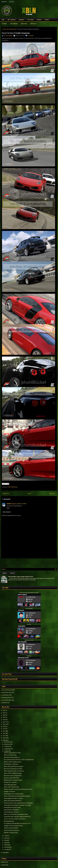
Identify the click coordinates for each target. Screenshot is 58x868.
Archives (12, 573)
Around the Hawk (7, 700)
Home (3, 20)
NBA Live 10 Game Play (10, 755)
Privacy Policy (5, 862)
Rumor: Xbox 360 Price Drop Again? (14, 766)
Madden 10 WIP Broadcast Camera (13, 826)
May (5, 840)
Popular (5, 573)
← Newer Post (5, 493)
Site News (4, 24)
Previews (39, 20)
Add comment (7, 512)
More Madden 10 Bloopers (11, 764)
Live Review (5, 695)
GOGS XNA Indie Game (10, 785)
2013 (4, 731)
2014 (4, 729)
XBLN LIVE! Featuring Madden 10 (13, 801)
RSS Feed (12, 2)
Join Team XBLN (14, 24)
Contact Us (33, 24)
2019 (4, 717)
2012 (4, 733)
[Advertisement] (23, 563)
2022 (4, 711)
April (6, 843)
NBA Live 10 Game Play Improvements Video (16, 814)
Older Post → (53, 493)
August (6, 751)
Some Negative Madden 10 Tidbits (13, 798)
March (6, 845)
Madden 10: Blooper (9, 791)
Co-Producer (29, 608)
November (7, 744)
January (6, 849)
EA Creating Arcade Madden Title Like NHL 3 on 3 (17, 823)
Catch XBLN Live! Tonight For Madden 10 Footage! (18, 805)
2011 (4, 736)
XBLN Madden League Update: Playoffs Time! (21, 577)
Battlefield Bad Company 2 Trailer (13, 780)
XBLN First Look (6, 692)
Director (29, 624)
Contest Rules (5, 865)
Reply (8, 508)
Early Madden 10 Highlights (11, 810)
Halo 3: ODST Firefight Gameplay (13, 773)
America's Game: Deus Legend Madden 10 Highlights (18, 803)
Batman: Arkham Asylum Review (13, 762)
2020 (4, 715)
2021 (4, 713)
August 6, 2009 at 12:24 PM (19, 504)
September (7, 749)
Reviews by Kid (6, 698)
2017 (4, 722)
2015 (4, 726)
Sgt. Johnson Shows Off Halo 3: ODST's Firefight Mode (19, 760)
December (7, 742)
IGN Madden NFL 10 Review (11, 812)
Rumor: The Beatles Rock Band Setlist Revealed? (17, 796)
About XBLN (24, 24)
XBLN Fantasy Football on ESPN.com (14, 771)
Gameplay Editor (29, 640)
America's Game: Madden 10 (12, 757)
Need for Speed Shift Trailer (11, 778)
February (7, 847)
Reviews (47, 20)
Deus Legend (9, 36)
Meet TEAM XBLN (12, 20)
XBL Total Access (12, 29)
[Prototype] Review (9, 821)
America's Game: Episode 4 (11, 830)
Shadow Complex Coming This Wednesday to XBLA (18, 789)
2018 (4, 720)
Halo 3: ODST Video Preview (11, 787)
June (6, 838)
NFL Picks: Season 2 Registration (13, 776)
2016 (4, 724)
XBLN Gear (4, 2)
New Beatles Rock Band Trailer (12, 807)
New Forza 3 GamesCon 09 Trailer (13, 769)
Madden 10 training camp (11, 833)
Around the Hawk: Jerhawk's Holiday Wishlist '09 (17, 817)
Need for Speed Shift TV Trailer (12, 753)
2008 (4, 853)
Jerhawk (9, 504)
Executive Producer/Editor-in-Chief (29, 593)
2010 (4, 738)
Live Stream (30, 20)
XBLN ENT (5, 703)
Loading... (4, 683)
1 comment (30, 36)
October (7, 746)
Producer (29, 656)
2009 (4, 740)
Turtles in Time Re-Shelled (11, 828)
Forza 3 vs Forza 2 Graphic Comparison (16, 33)
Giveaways (21, 20)
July (5, 836)
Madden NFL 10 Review (10, 782)
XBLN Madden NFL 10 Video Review (14, 794)
